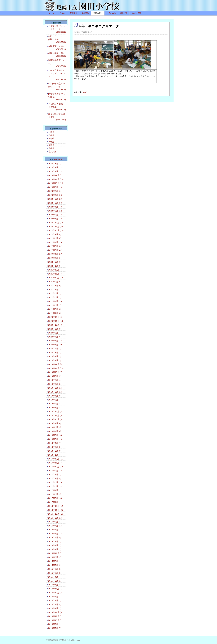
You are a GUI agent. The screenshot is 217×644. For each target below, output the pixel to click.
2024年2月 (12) (55, 167)
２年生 (51, 135)
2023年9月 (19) (55, 187)
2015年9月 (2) (55, 557)
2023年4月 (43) (55, 207)
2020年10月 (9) (55, 325)
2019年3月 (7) (55, 400)
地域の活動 (137, 13)
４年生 (85, 92)
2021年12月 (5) (55, 270)
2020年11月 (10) (56, 321)
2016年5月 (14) (55, 534)
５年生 (51, 145)
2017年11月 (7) (55, 463)
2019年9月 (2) (55, 376)
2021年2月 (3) (55, 309)
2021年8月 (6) (55, 285)
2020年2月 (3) (55, 356)
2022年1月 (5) (55, 266)
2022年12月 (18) (56, 222)
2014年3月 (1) (55, 600)
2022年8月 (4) (55, 238)
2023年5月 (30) (55, 203)
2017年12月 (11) (56, 459)
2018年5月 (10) (55, 439)
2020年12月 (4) (55, 317)
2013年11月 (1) (55, 616)
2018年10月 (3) (55, 419)
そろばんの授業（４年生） (57, 107)
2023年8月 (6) (55, 191)
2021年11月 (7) (55, 274)
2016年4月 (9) (55, 537)
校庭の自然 (111, 13)
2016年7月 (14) (55, 526)
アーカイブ (58, 160)
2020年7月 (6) (55, 337)
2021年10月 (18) (56, 278)
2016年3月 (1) (55, 541)
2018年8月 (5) (55, 427)
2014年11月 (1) (55, 589)
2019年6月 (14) (55, 388)
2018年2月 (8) (55, 451)
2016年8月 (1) (55, 522)
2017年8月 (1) (55, 474)
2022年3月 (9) (55, 258)
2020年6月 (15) (55, 341)
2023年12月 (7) (55, 175)
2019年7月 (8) (55, 384)
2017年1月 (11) (55, 502)
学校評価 (124, 13)
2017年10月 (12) (56, 467)
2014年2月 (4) (55, 604)
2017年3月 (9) (55, 494)
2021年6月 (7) (55, 293)
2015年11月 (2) (55, 553)
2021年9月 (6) (55, 282)
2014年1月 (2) (55, 608)
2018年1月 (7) (55, 455)
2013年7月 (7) (55, 628)
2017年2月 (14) (55, 498)
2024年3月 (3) (55, 163)
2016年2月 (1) (55, 545)
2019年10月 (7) (55, 372)
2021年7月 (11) (55, 289)
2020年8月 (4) (55, 333)
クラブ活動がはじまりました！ (57, 29)
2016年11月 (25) (56, 510)
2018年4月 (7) (55, 443)
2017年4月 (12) (55, 490)
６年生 (51, 148)
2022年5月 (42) (55, 250)
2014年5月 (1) (55, 597)
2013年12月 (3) (55, 612)
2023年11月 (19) (56, 179)
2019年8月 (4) (55, 380)
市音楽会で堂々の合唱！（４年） (57, 87)
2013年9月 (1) (55, 624)
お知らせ (62, 13)
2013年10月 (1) (55, 620)
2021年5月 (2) (55, 297)
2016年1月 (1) (55, 549)
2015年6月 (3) (55, 569)
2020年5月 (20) (55, 345)
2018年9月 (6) (55, 423)
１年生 (51, 132)
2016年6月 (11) (55, 530)
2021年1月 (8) (55, 313)
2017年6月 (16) (55, 482)
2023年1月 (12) (55, 219)
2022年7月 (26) (55, 242)
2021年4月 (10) (55, 301)
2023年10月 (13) (56, 183)
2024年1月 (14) (55, 171)
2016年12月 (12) (56, 506)
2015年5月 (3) (55, 573)
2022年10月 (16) (56, 230)
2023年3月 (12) (55, 211)
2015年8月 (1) (55, 561)
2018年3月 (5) (55, 447)
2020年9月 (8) (55, 329)
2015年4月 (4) (55, 577)
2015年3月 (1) (55, 581)
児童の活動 (98, 13)
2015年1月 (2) (55, 585)
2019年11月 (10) (56, 368)
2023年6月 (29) (55, 199)
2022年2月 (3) (55, 262)
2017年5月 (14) (55, 486)
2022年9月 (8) (55, 234)
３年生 (51, 138)
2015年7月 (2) (55, 565)
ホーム (51, 13)
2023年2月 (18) (55, 215)
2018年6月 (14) (55, 435)
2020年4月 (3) (55, 348)
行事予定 (74, 13)
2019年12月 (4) (55, 364)
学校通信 (85, 13)
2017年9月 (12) (55, 471)
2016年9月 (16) (55, 518)
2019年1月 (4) (55, 408)
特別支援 (52, 151)
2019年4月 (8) (55, 396)
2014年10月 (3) (55, 593)
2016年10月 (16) (56, 514)
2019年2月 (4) (55, 404)
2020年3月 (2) (55, 352)
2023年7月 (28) (55, 195)
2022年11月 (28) (56, 226)
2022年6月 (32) (55, 246)
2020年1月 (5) (55, 360)
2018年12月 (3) (55, 411)
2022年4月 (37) (55, 254)
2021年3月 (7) (55, 305)
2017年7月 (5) (55, 478)
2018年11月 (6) (55, 415)
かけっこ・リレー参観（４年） (57, 39)
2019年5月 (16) (55, 392)
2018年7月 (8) (55, 431)
